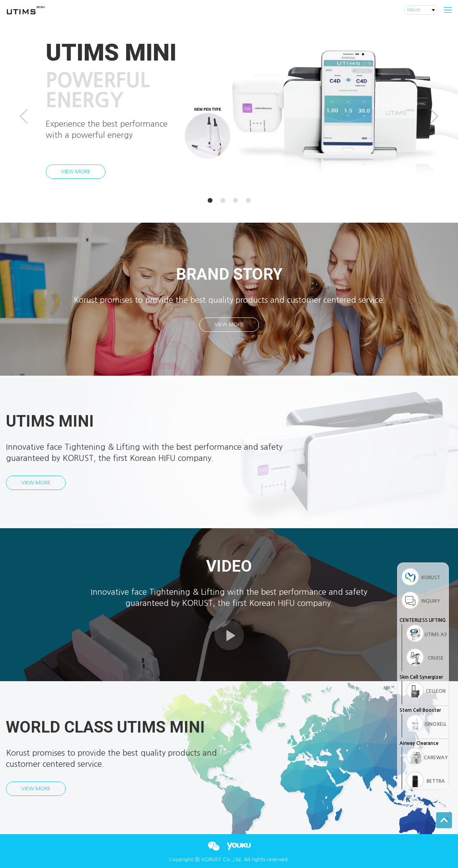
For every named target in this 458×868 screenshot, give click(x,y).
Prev (24, 116)
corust (25, 10)
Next (434, 116)
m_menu (446, 10)
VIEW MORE (76, 171)
